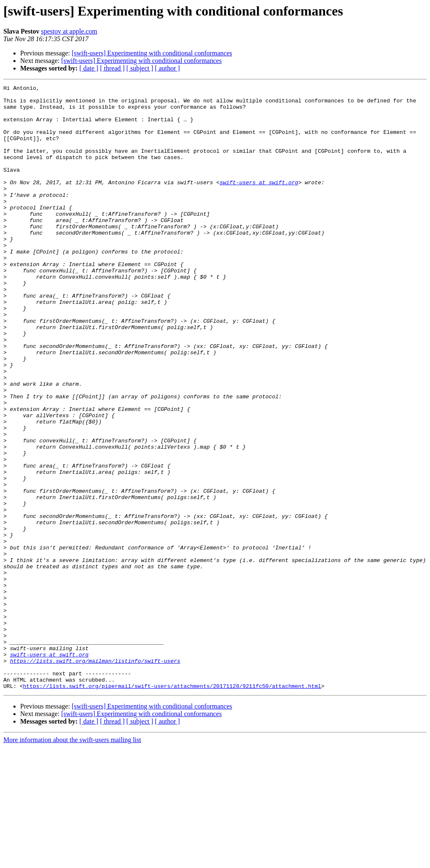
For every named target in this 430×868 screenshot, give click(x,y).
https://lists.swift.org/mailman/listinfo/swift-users (95, 776)
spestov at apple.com (69, 31)
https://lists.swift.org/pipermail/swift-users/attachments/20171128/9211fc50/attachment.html (172, 807)
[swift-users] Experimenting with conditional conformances (152, 53)
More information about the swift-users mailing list (72, 861)
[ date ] (89, 68)
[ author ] (168, 68)
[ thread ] (112, 68)
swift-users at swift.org (259, 202)
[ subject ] (140, 68)
